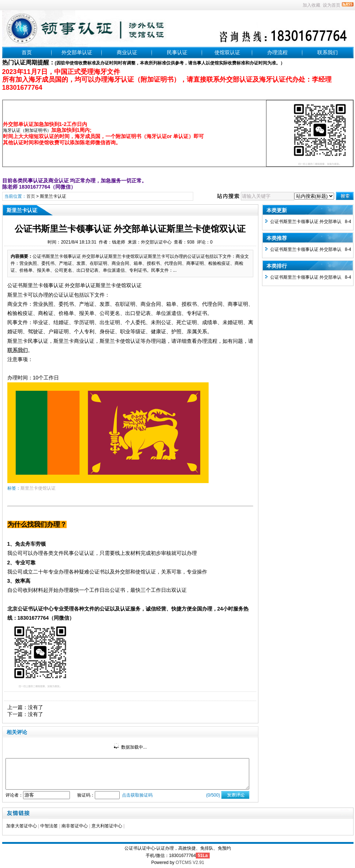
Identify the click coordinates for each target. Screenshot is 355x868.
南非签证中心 (75, 826)
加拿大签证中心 (22, 826)
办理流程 (277, 52)
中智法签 (49, 826)
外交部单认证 (77, 52)
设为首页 (332, 5)
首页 (27, 52)
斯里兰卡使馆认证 (38, 488)
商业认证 (127, 52)
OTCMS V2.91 (190, 863)
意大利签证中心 (107, 826)
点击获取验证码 (137, 795)
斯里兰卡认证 (53, 196)
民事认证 (177, 52)
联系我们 (328, 52)
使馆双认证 (227, 52)
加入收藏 (311, 5)
